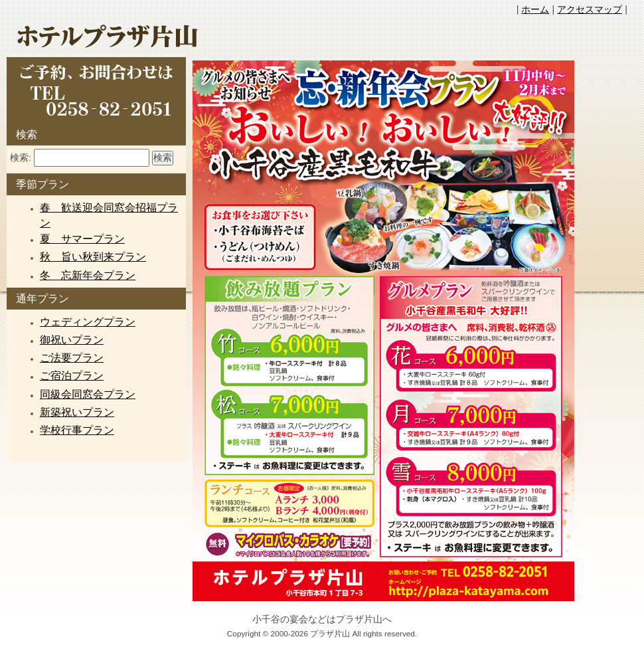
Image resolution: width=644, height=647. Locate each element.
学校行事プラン (77, 430)
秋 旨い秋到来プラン (93, 257)
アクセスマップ (590, 9)
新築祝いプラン (77, 412)
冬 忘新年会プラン (88, 275)
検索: (21, 158)
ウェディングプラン (88, 322)
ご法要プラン (72, 358)
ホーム (535, 9)
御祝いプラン (72, 340)
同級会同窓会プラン (88, 394)
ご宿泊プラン (72, 376)
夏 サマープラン (82, 239)
